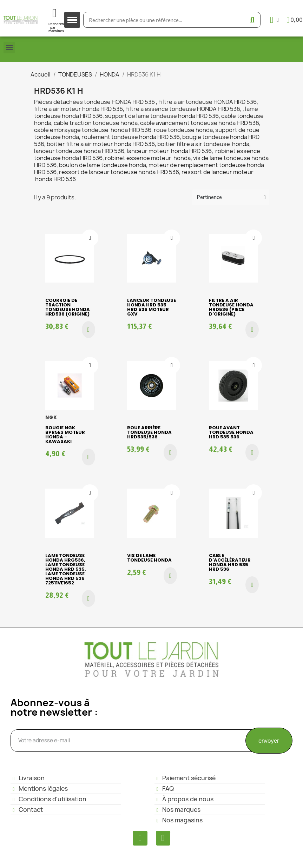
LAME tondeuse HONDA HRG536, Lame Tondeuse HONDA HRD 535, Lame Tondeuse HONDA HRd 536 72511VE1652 (66, 569)
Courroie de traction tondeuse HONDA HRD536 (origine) (68, 307)
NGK (51, 418)
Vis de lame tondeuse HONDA (149, 558)
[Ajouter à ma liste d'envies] (90, 238)
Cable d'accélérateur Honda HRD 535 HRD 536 (230, 562)
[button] (88, 330)
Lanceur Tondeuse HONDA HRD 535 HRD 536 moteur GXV (151, 307)
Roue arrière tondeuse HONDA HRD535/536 (149, 432)
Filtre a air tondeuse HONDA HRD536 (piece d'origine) (231, 307)
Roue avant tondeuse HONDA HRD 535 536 (231, 432)
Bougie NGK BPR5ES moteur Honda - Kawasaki (65, 435)
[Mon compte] (274, 20)
